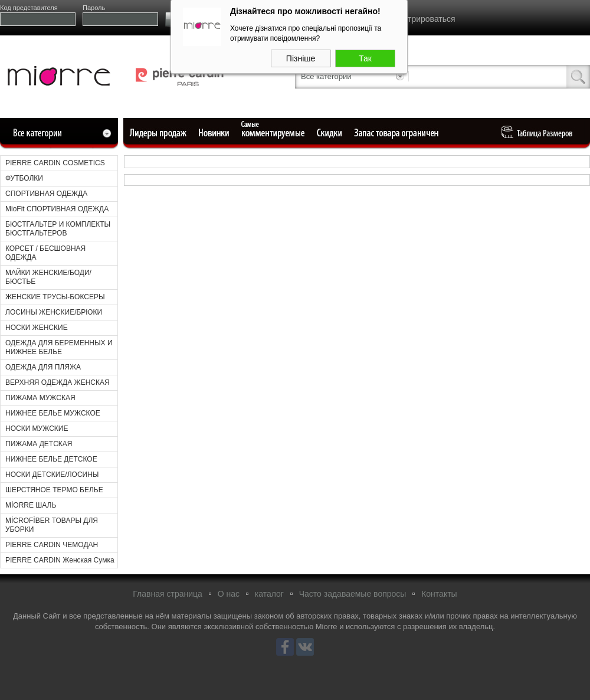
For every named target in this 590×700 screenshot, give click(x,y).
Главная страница (168, 594)
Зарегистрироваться (416, 19)
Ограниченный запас (398, 133)
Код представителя (29, 8)
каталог (269, 594)
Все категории (326, 76)
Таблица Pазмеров (540, 133)
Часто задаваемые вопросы (353, 594)
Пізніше (301, 56)
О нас (229, 594)
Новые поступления (215, 133)
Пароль (94, 8)
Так (365, 56)
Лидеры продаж (162, 133)
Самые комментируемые (274, 133)
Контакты (439, 594)
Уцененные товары (331, 133)
